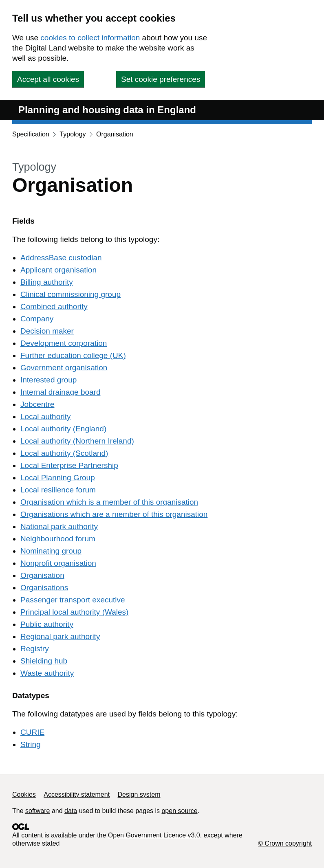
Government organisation (64, 368)
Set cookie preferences (161, 79)
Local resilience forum (58, 490)
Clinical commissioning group (71, 294)
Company (37, 319)
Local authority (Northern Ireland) (77, 441)
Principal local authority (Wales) (74, 612)
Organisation (42, 575)
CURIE (32, 732)
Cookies (24, 794)
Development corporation (64, 343)
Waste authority (47, 673)
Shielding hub (44, 661)
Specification (31, 134)
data (71, 811)
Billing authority (47, 282)
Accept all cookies (48, 79)
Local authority (46, 416)
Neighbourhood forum (58, 539)
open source (179, 811)
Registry (35, 649)
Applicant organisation (58, 270)
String (31, 744)
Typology (73, 134)
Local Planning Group (58, 478)
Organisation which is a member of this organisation (109, 502)
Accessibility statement (77, 794)
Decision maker (47, 331)
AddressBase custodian (61, 258)
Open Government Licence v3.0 (154, 835)
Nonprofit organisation (58, 563)
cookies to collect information (90, 38)
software (37, 811)
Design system (139, 794)
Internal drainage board (60, 392)
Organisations (44, 588)
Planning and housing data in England (107, 110)
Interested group (48, 380)
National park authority (59, 526)
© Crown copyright (285, 843)
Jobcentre (37, 404)
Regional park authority (60, 636)
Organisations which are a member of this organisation (114, 514)
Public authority (47, 624)
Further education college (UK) (73, 355)
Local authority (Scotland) (64, 453)
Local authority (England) (63, 429)
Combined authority (54, 307)
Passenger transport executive (73, 600)
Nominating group (51, 551)
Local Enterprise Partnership (69, 465)
